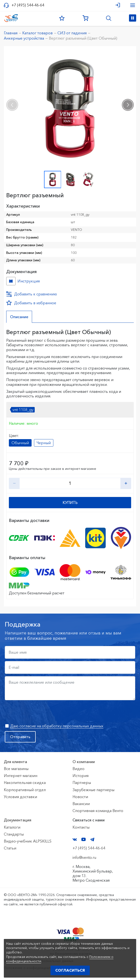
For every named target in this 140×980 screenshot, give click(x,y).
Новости (80, 797)
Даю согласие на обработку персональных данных (57, 726)
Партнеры (82, 783)
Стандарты (14, 834)
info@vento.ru (84, 857)
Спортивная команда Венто (98, 811)
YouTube (84, 839)
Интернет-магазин (21, 776)
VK (75, 840)
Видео (78, 769)
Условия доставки (20, 797)
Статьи (10, 848)
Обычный (20, 443)
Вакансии (81, 804)
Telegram (92, 840)
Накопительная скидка (25, 783)
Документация (18, 820)
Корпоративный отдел (25, 790)
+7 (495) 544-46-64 (28, 5)
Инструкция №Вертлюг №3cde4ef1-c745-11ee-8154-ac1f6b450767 (11, 281)
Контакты (81, 827)
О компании (84, 762)
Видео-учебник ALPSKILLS (28, 841)
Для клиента (15, 762)
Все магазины (16, 769)
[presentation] (12, 105)
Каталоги (12, 827)
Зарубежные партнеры (93, 790)
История (81, 776)
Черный (44, 443)
